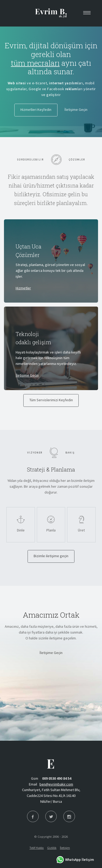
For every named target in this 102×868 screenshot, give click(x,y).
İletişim (65, 848)
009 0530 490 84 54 (57, 778)
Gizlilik (52, 848)
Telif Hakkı (37, 848)
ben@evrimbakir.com (56, 784)
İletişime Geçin (27, 375)
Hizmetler (23, 288)
